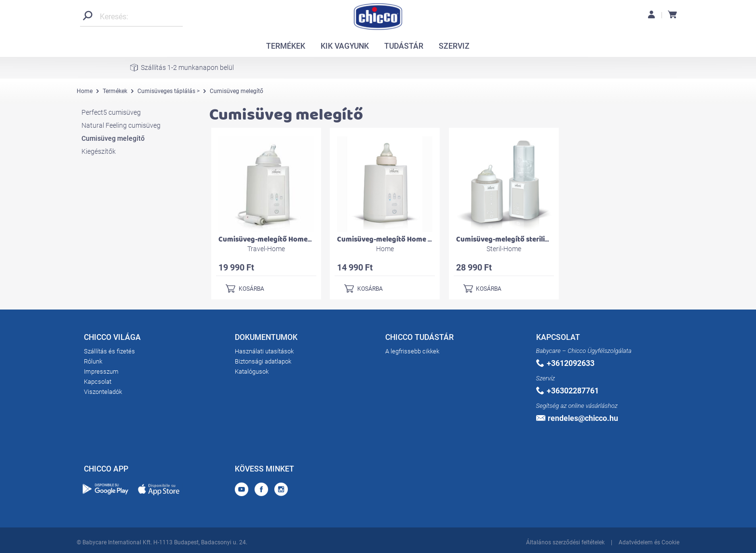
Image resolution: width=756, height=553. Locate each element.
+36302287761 (567, 391)
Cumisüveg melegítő (113, 138)
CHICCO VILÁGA (112, 339)
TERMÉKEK (286, 46)
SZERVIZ (454, 46)
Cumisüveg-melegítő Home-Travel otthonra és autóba (307, 239)
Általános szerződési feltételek (565, 542)
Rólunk (93, 361)
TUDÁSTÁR (404, 46)
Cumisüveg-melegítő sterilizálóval (512, 239)
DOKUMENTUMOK (266, 339)
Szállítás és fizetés (109, 351)
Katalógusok (252, 371)
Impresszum (101, 371)
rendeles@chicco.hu (577, 418)
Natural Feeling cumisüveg (121, 125)
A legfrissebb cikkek (412, 351)
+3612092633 (565, 363)
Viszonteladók (103, 392)
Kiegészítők (99, 151)
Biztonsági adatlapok (263, 361)
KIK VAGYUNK (345, 46)
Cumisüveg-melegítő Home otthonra (397, 239)
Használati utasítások (264, 351)
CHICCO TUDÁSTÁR (419, 339)
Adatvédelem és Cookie (649, 542)
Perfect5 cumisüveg (111, 112)
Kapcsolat (98, 382)
